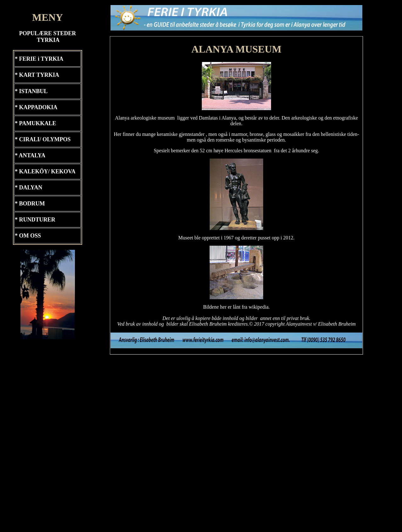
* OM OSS (28, 236)
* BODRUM (30, 204)
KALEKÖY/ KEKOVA (47, 171)
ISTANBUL (34, 91)
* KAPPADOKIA (36, 107)
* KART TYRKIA (37, 75)
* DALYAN (28, 188)
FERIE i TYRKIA (41, 59)
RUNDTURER (37, 220)
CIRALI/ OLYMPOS (45, 139)
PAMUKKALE (38, 123)
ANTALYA (32, 155)
